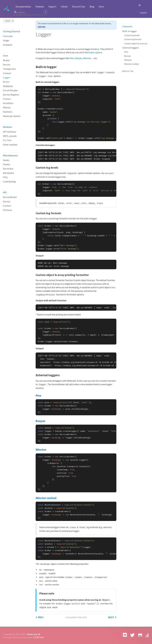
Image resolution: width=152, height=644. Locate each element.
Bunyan (79, 58)
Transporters (9, 69)
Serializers (8, 103)
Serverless (8, 169)
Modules (40, 7)
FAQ (5, 178)
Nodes (6, 160)
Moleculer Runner (12, 116)
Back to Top (128, 71)
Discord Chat (79, 7)
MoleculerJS (34, 633)
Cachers (7, 99)
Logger (7, 78)
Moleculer (7, 9)
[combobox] (31, 12)
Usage (6, 41)
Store (101, 7)
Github (64, 7)
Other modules (10, 145)
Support (52, 7)
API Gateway (9, 132)
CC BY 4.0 (39, 636)
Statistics (8, 112)
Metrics (7, 108)
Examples (8, 45)
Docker (7, 165)
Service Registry (11, 95)
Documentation (23, 7)
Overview (8, 36)
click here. (49, 27)
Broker (6, 60)
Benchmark (8, 173)
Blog (92, 7)
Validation (8, 86)
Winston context (46, 498)
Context (7, 73)
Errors (6, 82)
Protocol (7, 210)
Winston (87, 58)
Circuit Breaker (10, 91)
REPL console (10, 136)
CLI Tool (7, 141)
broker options (95, 53)
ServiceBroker (10, 198)
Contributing (9, 182)
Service (7, 65)
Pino (72, 58)
